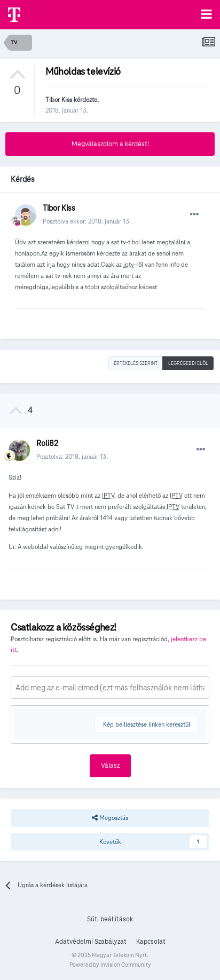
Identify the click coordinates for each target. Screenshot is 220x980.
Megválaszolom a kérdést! (110, 144)
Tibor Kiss (59, 99)
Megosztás (110, 818)
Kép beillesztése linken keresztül (147, 724)
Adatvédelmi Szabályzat (91, 942)
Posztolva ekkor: (87, 221)
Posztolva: (72, 456)
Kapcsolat (151, 942)
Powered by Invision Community (110, 965)
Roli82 (47, 443)
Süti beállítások (110, 919)
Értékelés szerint (136, 363)
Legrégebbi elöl (188, 363)
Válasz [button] (110, 766)
